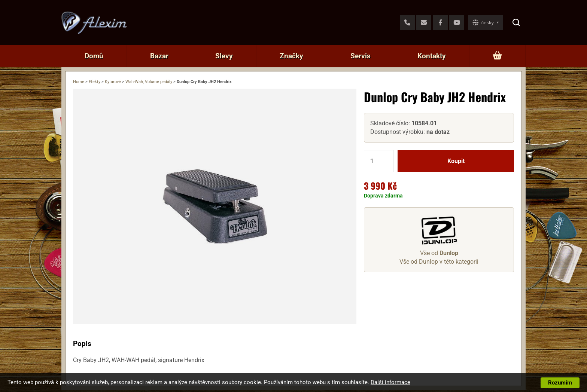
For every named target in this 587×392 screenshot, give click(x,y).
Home (79, 82)
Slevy (224, 56)
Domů (94, 56)
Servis (361, 56)
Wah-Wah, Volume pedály (149, 82)
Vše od (439, 253)
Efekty (95, 82)
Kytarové (113, 82)
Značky (291, 56)
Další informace (390, 382)
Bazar (159, 56)
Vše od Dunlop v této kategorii (439, 262)
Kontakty (432, 56)
